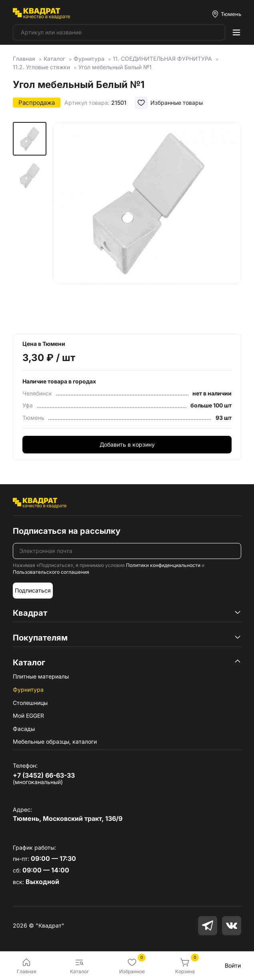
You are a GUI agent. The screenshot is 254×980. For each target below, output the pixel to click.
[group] (147, 222)
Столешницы (30, 703)
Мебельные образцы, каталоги (55, 741)
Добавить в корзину (127, 444)
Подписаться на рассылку (67, 531)
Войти (233, 965)
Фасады (24, 729)
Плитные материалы (41, 676)
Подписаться (33, 590)
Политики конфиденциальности (163, 565)
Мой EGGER (28, 716)
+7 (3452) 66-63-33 (44, 775)
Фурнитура (28, 690)
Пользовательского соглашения (51, 572)
